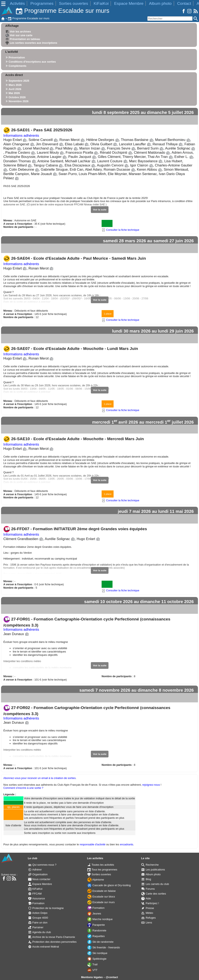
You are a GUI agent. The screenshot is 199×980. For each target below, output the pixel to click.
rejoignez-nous (151, 785)
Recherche (150, 865)
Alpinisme (96, 880)
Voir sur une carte (19, 35)
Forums (148, 889)
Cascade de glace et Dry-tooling (109, 885)
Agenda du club (40, 932)
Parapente (96, 925)
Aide (146, 898)
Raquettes (96, 936)
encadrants (126, 844)
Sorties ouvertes (74, 3)
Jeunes (94, 914)
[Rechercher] (170, 19)
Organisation (38, 874)
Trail (92, 964)
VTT (92, 970)
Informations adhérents (21, 136)
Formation (36, 903)
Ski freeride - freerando (104, 947)
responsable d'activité (93, 844)
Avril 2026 (15, 89)
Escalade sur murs (101, 902)
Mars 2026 (15, 85)
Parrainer (36, 927)
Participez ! (150, 903)
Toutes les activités (101, 865)
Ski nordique (97, 953)
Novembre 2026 (19, 101)
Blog (146, 879)
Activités (17, 3)
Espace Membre (129, 3)
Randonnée (97, 930)
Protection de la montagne (46, 908)
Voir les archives (18, 32)
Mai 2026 (14, 93)
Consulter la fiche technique (120, 230)
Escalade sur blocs (101, 897)
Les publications (153, 870)
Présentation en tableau (23, 39)
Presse (148, 908)
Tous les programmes (102, 870)
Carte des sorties (154, 894)
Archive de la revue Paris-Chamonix (52, 937)
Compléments (18, 66)
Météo (147, 913)
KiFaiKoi (101, 3)
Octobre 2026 (17, 97)
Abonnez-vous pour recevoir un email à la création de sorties (39, 778)
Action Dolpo (38, 913)
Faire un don (38, 923)
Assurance (37, 898)
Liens (147, 923)
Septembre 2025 (19, 81)
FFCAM (35, 894)
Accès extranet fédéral (44, 947)
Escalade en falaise (102, 891)
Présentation (17, 58)
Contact (184, 3)
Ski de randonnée (100, 942)
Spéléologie (97, 959)
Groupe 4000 (38, 918)
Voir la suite (100, 210)
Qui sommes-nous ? (42, 865)
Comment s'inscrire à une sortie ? (23, 788)
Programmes (42, 3)
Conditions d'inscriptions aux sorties (32, 62)
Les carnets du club (155, 884)
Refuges (148, 918)
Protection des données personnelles (52, 942)
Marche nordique (100, 919)
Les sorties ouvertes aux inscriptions (31, 43)
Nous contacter (39, 879)
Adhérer (35, 870)
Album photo (160, 3)
